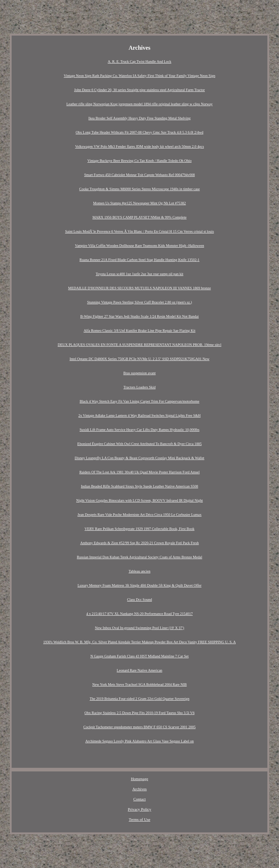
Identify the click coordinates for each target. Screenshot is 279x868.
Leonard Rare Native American (139, 670)
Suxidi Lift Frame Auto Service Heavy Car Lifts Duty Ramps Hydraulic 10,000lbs (139, 430)
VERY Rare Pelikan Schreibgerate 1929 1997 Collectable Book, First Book (139, 529)
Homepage (139, 779)
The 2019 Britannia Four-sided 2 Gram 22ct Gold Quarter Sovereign (139, 699)
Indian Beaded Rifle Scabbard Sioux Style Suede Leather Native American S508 (140, 486)
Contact (139, 799)
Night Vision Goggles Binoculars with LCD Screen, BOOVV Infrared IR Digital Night (139, 500)
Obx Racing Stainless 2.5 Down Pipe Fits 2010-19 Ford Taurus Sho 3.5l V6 (140, 713)
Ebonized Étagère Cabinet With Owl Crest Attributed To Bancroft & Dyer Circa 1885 (139, 444)
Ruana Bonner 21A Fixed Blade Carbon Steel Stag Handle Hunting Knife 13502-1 (139, 260)
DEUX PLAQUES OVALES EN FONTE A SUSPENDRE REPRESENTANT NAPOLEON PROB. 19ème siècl (140, 345)
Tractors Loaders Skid (140, 387)
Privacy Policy (139, 809)
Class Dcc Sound (139, 600)
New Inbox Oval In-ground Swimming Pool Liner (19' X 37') (139, 628)
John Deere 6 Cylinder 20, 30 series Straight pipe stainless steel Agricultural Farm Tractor (139, 90)
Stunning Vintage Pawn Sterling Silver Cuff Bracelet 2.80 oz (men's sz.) (140, 302)
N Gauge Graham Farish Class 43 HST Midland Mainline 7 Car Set (140, 656)
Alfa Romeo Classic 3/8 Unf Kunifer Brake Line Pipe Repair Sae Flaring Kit (139, 331)
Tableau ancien (139, 571)
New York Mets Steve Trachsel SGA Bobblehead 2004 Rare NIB (139, 684)
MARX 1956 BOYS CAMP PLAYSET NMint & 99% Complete (139, 217)
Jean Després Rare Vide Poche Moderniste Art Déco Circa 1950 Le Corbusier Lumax (139, 515)
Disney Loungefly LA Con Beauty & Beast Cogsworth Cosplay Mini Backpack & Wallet (140, 458)
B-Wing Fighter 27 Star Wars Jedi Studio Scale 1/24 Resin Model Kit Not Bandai (139, 316)
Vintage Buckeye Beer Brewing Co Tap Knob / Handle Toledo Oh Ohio (140, 161)
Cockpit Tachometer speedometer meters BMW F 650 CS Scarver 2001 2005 (140, 727)
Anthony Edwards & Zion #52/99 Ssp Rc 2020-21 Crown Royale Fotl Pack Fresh (140, 543)
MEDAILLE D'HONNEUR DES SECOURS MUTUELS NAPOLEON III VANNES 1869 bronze (140, 288)
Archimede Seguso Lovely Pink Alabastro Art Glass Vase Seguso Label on (140, 741)
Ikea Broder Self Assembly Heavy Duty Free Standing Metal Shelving (139, 118)
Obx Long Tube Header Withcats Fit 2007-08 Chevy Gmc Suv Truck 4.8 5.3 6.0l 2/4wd (139, 132)
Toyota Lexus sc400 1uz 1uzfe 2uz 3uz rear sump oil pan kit (139, 274)
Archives (139, 789)
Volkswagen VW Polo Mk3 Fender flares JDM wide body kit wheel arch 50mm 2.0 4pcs (140, 146)
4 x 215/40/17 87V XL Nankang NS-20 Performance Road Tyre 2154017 (140, 614)
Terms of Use (139, 819)
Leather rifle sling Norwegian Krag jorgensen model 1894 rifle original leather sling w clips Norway (139, 104)
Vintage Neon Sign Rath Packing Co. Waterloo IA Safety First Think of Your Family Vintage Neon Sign (140, 76)
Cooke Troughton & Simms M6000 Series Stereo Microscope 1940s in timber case (139, 189)
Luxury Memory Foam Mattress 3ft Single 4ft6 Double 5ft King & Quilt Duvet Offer (139, 585)
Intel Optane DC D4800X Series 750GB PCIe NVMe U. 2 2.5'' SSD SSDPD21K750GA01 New (139, 359)
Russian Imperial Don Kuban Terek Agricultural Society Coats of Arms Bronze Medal (140, 557)
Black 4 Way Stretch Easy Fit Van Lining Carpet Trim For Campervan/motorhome (139, 401)
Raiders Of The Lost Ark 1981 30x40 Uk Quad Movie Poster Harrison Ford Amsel (139, 472)
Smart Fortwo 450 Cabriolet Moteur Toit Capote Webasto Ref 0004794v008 (139, 175)
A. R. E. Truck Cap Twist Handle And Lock (140, 62)
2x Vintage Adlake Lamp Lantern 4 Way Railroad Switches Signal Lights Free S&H (140, 415)
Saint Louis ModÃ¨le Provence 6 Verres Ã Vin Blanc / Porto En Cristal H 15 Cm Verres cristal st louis (139, 231)
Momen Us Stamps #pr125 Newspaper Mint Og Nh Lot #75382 (139, 203)
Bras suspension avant (140, 373)
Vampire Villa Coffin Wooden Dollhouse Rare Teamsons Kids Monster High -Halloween (139, 246)
